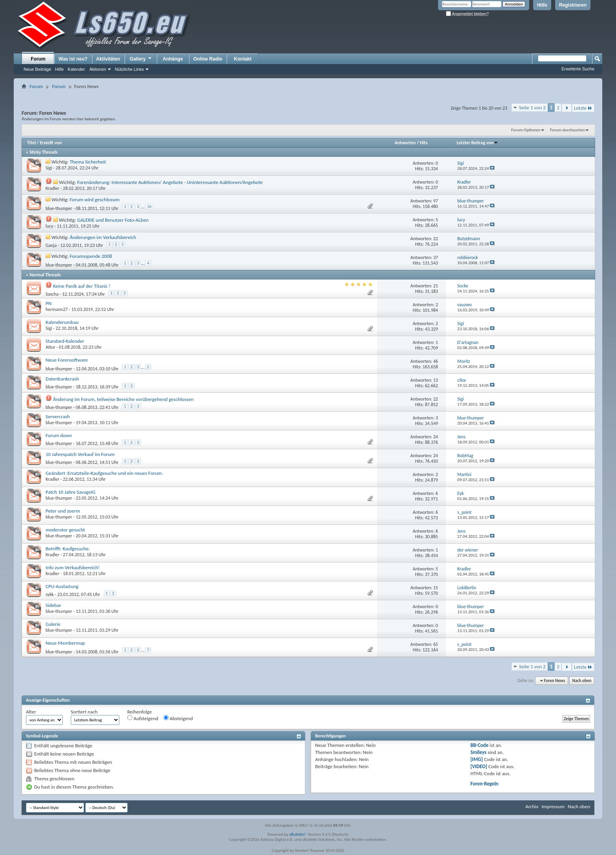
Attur (50, 347)
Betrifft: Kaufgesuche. (68, 549)
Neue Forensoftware (67, 360)
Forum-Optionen (526, 130)
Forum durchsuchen (567, 130)
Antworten (405, 143)
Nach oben (582, 681)
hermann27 (57, 309)
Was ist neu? (73, 59)
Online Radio (208, 59)
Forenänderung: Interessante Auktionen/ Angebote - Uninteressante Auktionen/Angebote (170, 182)
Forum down (59, 435)
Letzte (583, 108)
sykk (50, 594)
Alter (31, 712)
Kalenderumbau (62, 322)
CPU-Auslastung (62, 586)
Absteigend (178, 718)
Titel (31, 143)
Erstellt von (51, 143)
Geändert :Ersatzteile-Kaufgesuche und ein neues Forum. (104, 473)
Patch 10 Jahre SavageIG (71, 492)
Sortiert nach (84, 712)
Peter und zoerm (63, 511)
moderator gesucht (65, 530)
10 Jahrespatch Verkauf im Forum (80, 454)
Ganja (51, 245)
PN (49, 303)
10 (149, 207)
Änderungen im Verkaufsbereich (103, 237)
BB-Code (479, 745)
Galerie (53, 624)
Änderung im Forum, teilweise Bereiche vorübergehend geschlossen (123, 399)
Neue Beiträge (37, 69)
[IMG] (477, 759)
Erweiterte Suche (578, 69)
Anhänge (173, 59)
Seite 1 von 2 (532, 108)
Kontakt (243, 59)
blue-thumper (59, 208)
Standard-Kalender (65, 341)
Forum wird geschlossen (95, 199)
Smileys (478, 752)
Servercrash (58, 416)
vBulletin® (298, 834)
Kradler (52, 188)
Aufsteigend (143, 718)
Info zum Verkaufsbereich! (73, 567)
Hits (424, 143)
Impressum (553, 806)
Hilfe (542, 5)
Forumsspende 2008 (91, 256)
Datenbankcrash (62, 379)
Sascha (52, 294)
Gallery (141, 59)
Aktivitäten (108, 59)
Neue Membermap (65, 643)
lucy (49, 226)
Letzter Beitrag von (478, 143)
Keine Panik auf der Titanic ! (82, 286)
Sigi (49, 168)
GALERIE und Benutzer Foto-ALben (113, 220)
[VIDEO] (479, 766)
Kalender (76, 69)
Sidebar (53, 605)
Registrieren (573, 5)
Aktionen (98, 69)
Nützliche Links (129, 69)
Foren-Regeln (484, 784)
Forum (38, 59)
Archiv (532, 806)
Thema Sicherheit (88, 162)
